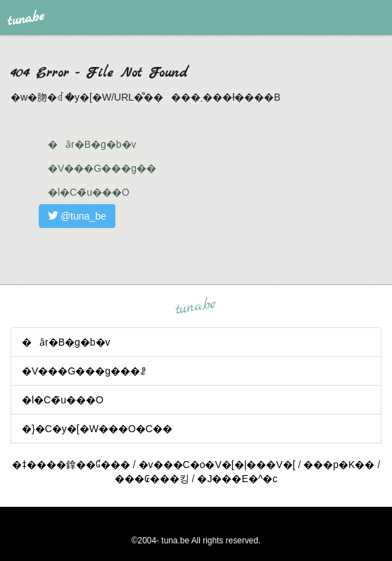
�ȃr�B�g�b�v (92, 144)
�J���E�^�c (237, 479)
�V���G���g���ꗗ (84, 371)
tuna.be (196, 306)
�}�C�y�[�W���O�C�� (97, 429)
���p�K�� (339, 465)
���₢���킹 (152, 479)
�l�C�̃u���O (89, 192)
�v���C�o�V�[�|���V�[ (217, 465)
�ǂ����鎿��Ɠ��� (71, 465)
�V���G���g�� (102, 168)
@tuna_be (77, 216)
